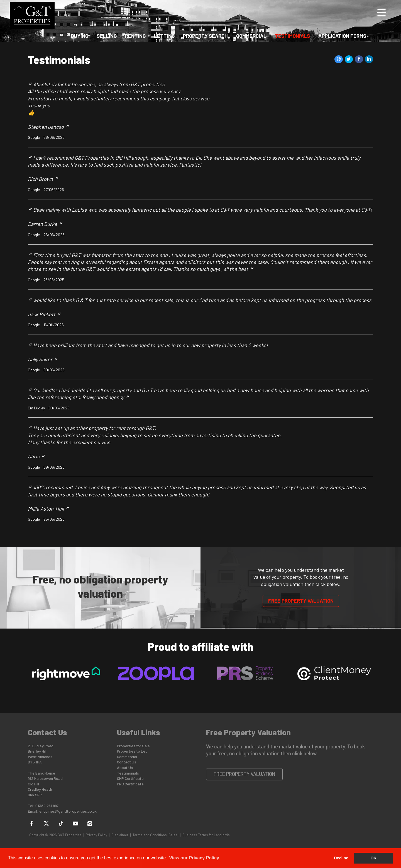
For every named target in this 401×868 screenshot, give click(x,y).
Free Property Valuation (301, 601)
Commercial (251, 37)
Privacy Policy (96, 835)
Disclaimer (120, 835)
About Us (125, 767)
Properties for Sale (133, 746)
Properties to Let (132, 751)
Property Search (205, 37)
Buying (80, 37)
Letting (164, 37)
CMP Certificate (130, 778)
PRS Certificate (130, 784)
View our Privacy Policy (194, 858)
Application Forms (344, 37)
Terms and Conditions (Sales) (155, 835)
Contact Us (127, 762)
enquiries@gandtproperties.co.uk (68, 811)
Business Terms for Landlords (206, 835)
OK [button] (373, 858)
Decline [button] (341, 858)
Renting (135, 37)
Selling (107, 37)
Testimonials (292, 37)
